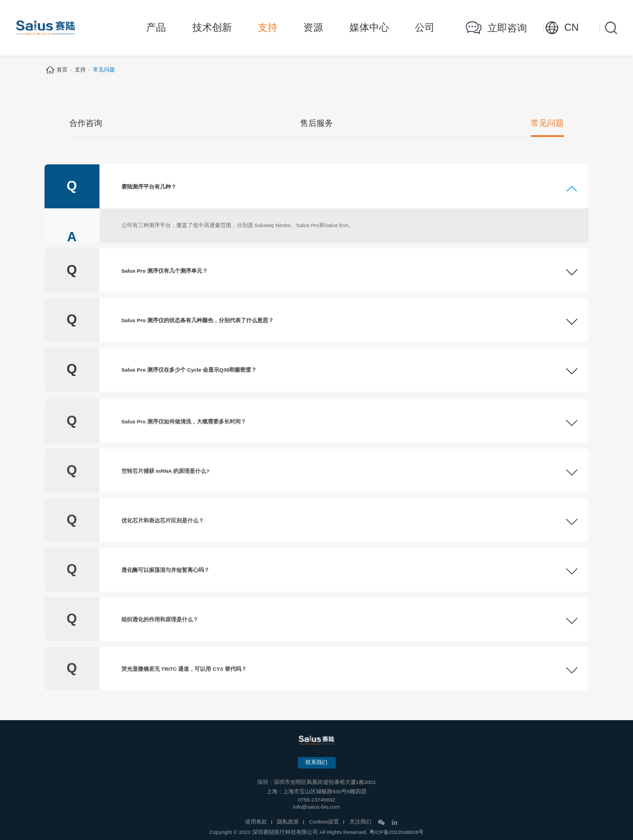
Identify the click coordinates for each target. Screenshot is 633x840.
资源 (313, 27)
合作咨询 (86, 124)
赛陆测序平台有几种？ (149, 193)
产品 (156, 27)
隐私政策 (288, 822)
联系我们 (316, 762)
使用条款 (256, 822)
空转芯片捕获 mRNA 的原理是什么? (165, 498)
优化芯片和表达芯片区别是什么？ (163, 547)
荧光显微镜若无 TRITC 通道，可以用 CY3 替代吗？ (184, 696)
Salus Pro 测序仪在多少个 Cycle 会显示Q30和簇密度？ (189, 373)
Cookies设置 (324, 822)
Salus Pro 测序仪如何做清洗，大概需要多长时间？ (184, 448)
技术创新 (212, 27)
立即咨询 (507, 28)
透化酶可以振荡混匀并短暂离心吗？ (165, 597)
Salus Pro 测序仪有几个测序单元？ (165, 274)
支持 (268, 27)
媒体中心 (369, 27)
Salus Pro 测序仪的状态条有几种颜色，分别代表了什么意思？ (198, 324)
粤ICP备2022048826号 (397, 832)
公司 (425, 27)
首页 (62, 70)
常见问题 (547, 124)
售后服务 (316, 124)
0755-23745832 (316, 800)
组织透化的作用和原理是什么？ (160, 646)
